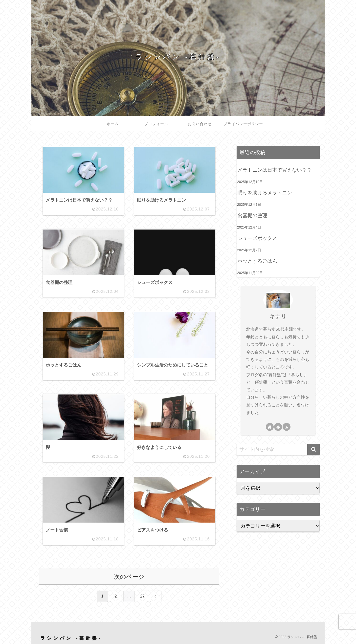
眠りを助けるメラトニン (265, 193)
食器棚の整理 (252, 215)
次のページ (129, 577)
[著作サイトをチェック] (270, 427)
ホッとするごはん (257, 261)
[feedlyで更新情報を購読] (278, 427)
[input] (278, 449)
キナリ (278, 317)
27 (142, 596)
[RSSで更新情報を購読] (287, 427)
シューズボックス (257, 238)
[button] (313, 449)
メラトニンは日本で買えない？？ (275, 170)
